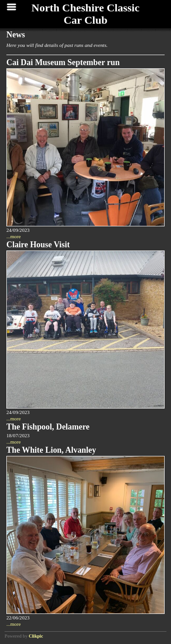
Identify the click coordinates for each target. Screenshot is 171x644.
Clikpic (36, 636)
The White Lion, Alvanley (51, 450)
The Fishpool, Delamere (48, 427)
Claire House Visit (38, 245)
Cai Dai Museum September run (63, 62)
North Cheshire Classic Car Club (85, 14)
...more (13, 236)
